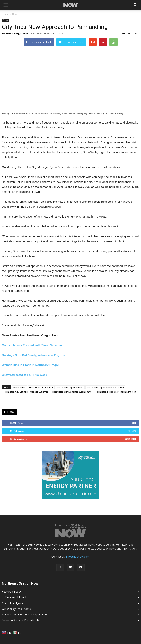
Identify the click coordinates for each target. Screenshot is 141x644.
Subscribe (131, 439)
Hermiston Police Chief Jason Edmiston (116, 392)
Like (134, 423)
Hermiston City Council (41, 387)
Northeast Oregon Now (15, 33)
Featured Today (12, 592)
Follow (132, 431)
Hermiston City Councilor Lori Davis (105, 387)
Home (5, 14)
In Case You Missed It (15, 597)
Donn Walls (19, 387)
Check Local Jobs (12, 603)
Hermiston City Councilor (70, 387)
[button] (136, 5)
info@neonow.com (78, 557)
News (5, 20)
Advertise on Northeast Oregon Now (25, 614)
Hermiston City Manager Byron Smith (72, 392)
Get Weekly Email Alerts (16, 609)
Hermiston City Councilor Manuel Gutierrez (26, 392)
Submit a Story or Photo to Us (21, 620)
